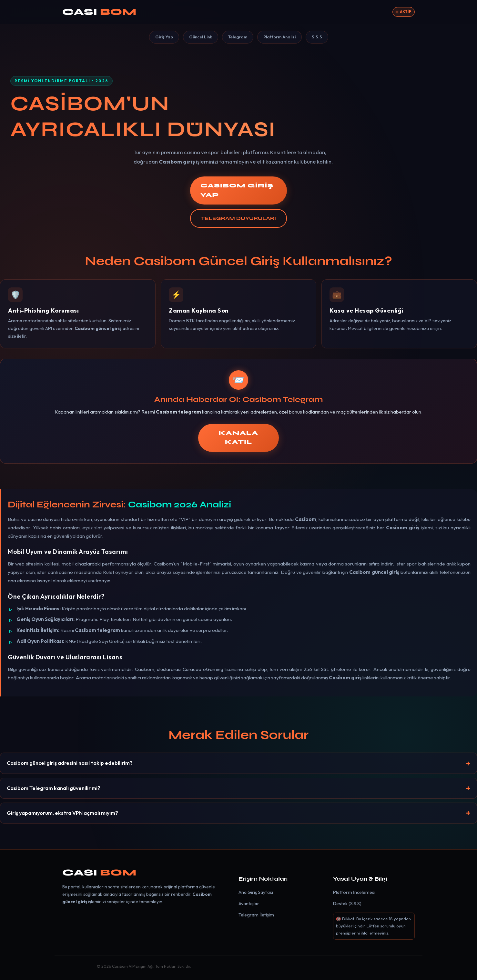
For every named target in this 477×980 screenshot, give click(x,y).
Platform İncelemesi (354, 892)
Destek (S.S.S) (347, 904)
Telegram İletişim (256, 915)
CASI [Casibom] (99, 12)
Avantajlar (249, 904)
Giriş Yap (164, 37)
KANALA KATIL (238, 438)
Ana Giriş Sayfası (256, 892)
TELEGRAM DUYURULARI (238, 218)
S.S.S (317, 37)
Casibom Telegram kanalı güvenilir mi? (54, 788)
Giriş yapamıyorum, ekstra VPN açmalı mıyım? (62, 813)
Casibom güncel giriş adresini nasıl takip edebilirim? (70, 763)
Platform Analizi (279, 37)
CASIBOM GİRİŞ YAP (237, 190)
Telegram (238, 37)
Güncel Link (201, 37)
